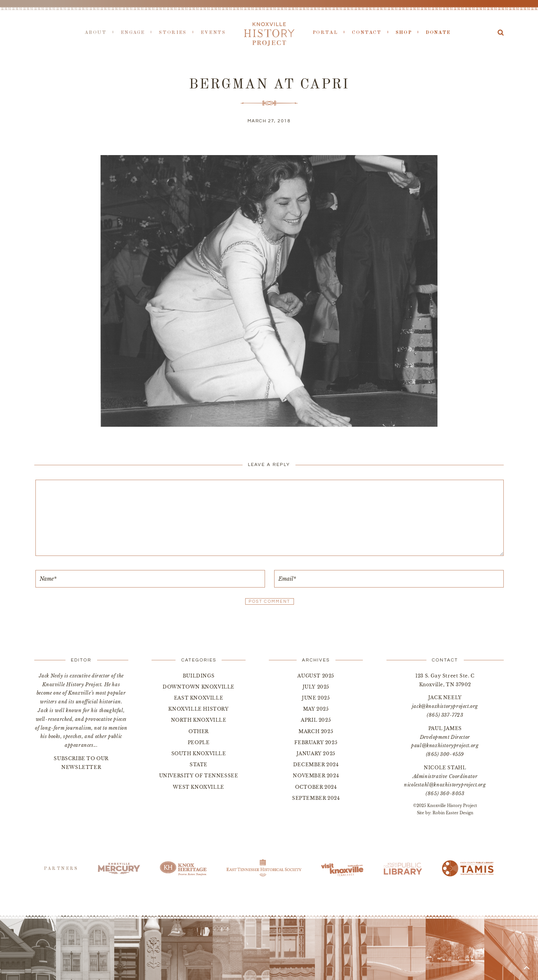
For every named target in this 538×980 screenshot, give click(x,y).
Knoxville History (198, 709)
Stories (172, 33)
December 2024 (316, 765)
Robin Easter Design (453, 813)
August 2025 (316, 676)
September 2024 (316, 798)
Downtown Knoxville (199, 687)
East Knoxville (199, 698)
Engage (133, 33)
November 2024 (316, 776)
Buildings (199, 676)
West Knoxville (198, 787)
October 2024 (316, 787)
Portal (325, 33)
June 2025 (316, 698)
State (199, 765)
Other (199, 731)
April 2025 (316, 720)
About (96, 33)
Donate (438, 33)
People (199, 742)
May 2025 (316, 709)
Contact (366, 33)
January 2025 (316, 753)
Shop (404, 33)
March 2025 (316, 731)
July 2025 (316, 687)
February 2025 (316, 742)
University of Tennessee (199, 776)
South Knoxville (199, 753)
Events (213, 33)
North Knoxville (199, 720)
